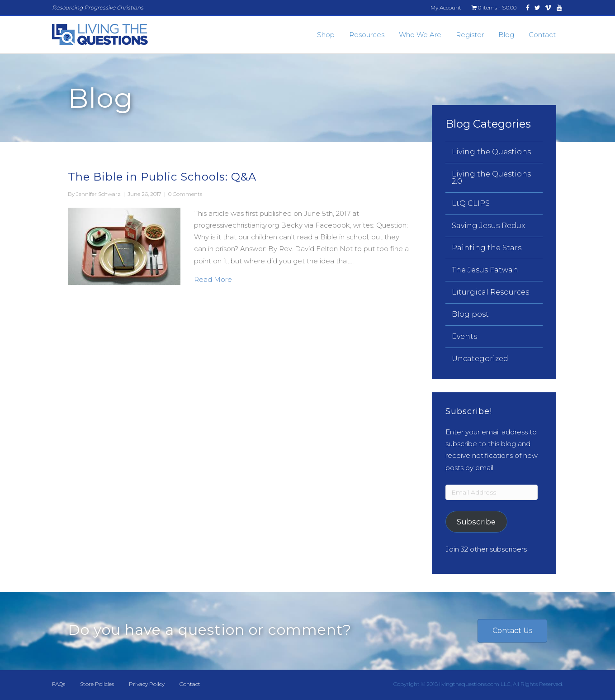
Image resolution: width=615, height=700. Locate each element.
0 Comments (185, 194)
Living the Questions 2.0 (491, 178)
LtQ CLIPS (471, 203)
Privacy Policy (147, 684)
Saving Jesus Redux (488, 226)
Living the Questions (491, 152)
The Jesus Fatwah (485, 270)
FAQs (59, 684)
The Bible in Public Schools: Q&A (162, 177)
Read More (213, 279)
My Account (446, 7)
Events (464, 336)
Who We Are (420, 35)
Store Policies (97, 684)
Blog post (470, 314)
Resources (367, 35)
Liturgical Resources (490, 292)
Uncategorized (480, 359)
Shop (326, 35)
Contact (542, 35)
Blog (506, 35)
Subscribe (476, 522)
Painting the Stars (487, 248)
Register (470, 35)
